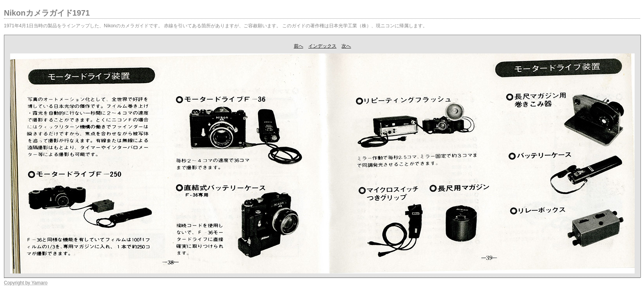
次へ (346, 46)
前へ (299, 46)
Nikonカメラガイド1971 (47, 13)
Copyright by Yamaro (26, 283)
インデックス (322, 46)
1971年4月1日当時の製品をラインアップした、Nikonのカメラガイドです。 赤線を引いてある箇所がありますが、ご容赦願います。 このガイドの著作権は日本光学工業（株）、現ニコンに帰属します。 (216, 26)
